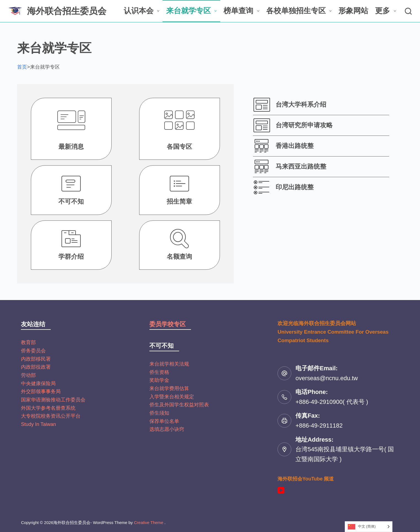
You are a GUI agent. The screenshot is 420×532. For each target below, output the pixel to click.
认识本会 (143, 11)
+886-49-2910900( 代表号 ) (332, 402)
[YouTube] (281, 490)
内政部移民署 (36, 359)
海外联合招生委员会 (67, 11)
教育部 (28, 342)
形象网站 (353, 11)
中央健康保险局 (38, 384)
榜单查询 (242, 11)
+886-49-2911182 (319, 426)
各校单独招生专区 (300, 11)
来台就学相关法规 (169, 364)
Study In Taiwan (38, 424)
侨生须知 (159, 413)
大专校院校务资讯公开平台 (51, 416)
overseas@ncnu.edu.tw (327, 378)
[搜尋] (408, 11)
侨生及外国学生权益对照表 (179, 405)
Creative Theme (149, 522)
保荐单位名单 (164, 421)
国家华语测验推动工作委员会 (53, 400)
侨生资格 (159, 372)
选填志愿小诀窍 (167, 429)
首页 (22, 67)
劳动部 (28, 375)
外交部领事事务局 (41, 391)
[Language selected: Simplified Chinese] (369, 527)
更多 (387, 11)
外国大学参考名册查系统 (48, 408)
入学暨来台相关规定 (172, 397)
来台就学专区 (192, 11)
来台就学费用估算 (169, 388)
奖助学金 (159, 380)
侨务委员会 (33, 351)
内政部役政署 (36, 367)
